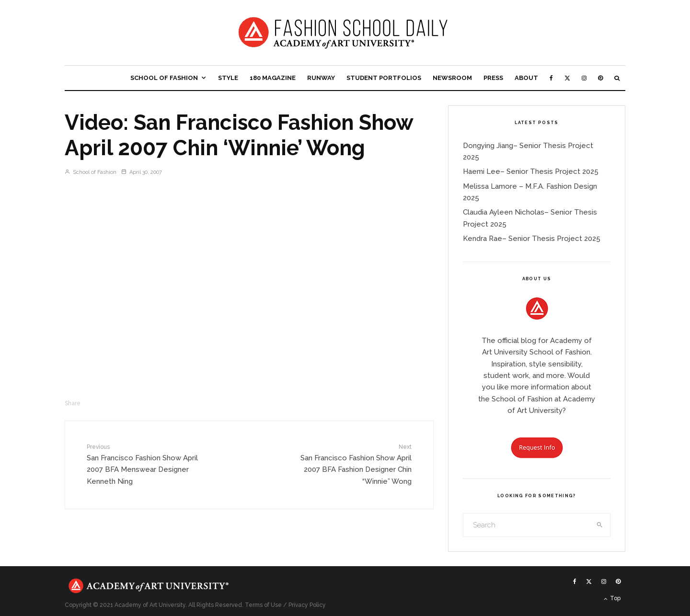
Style (228, 78)
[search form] (527, 525)
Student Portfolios (384, 78)
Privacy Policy (307, 605)
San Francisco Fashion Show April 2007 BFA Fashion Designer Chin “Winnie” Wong (353, 464)
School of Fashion (164, 78)
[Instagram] (584, 78)
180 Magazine (273, 78)
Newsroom (452, 78)
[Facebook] (551, 78)
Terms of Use (263, 605)
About (526, 78)
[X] (567, 78)
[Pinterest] (600, 78)
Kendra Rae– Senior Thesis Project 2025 (532, 239)
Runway (321, 78)
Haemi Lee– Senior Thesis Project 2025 (531, 171)
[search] (600, 525)
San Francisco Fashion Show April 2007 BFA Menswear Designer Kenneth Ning (145, 464)
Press (493, 78)
